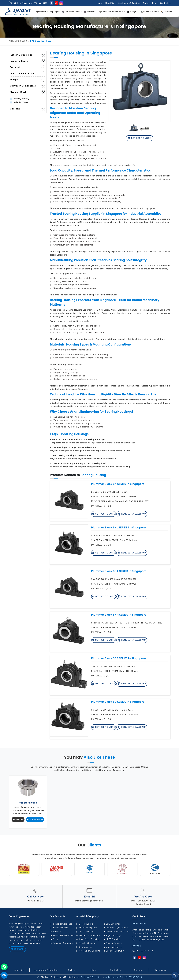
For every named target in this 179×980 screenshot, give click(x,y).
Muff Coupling (112, 939)
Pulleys (132, 12)
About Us (109, 3)
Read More (18, 819)
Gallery (146, 3)
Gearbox (168, 12)
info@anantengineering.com (89, 901)
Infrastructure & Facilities (128, 3)
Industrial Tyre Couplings (117, 928)
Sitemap (138, 970)
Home (99, 3)
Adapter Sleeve (19, 102)
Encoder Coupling (86, 943)
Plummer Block (149, 12)
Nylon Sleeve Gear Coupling (117, 932)
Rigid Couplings (112, 935)
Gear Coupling (84, 924)
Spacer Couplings (113, 943)
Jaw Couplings (112, 924)
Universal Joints (112, 947)
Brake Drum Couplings (88, 939)
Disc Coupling (84, 947)
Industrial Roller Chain (112, 12)
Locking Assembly (114, 951)
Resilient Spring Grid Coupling (89, 935)
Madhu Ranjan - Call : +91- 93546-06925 (123, 977)
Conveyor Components (23, 86)
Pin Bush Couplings (87, 928)
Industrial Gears (72, 12)
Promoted (97, 977)
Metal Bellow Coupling (88, 951)
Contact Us (166, 3)
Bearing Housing (20, 98)
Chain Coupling (85, 932)
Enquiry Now (35, 819)
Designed (85, 977)
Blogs (155, 3)
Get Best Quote (139, 138)
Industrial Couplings (48, 12)
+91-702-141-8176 (38, 3)
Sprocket (90, 12)
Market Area (160, 970)
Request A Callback (132, 514)
